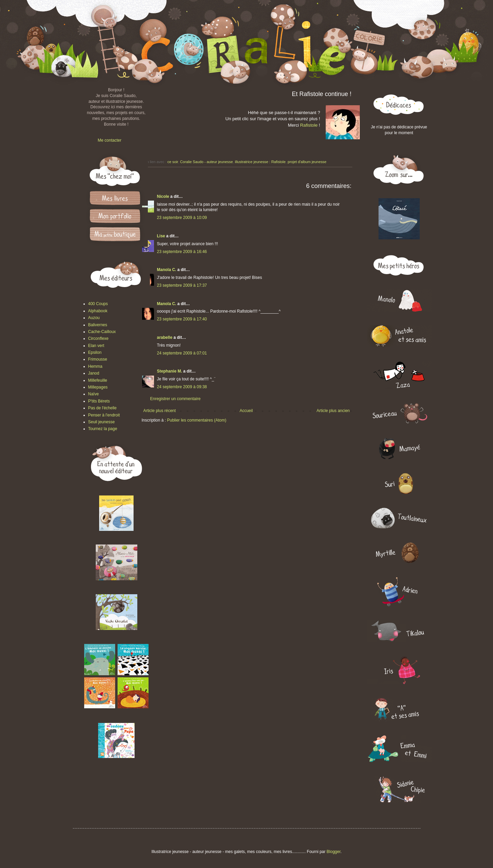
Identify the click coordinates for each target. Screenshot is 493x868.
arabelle (165, 337)
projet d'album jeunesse (307, 162)
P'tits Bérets (99, 401)
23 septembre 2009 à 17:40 (182, 319)
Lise (161, 236)
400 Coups (98, 304)
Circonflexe (98, 338)
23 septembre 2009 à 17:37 (182, 285)
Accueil (246, 411)
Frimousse (98, 359)
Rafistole (310, 125)
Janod (94, 373)
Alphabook (98, 311)
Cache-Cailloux (102, 332)
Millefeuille (98, 380)
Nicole (163, 196)
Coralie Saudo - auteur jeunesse (207, 162)
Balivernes (98, 325)
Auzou (94, 318)
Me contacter (110, 140)
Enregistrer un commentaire (175, 399)
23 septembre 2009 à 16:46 (182, 252)
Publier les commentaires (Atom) (197, 420)
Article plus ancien (333, 411)
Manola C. (167, 270)
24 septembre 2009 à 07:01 (182, 353)
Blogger (334, 852)
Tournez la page (103, 429)
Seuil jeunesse (102, 422)
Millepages (98, 387)
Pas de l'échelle (103, 408)
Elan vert (96, 346)
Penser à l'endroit (104, 415)
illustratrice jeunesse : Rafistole (260, 162)
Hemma (95, 366)
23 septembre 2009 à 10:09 (182, 218)
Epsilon (95, 352)
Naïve (94, 394)
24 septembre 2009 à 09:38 (182, 387)
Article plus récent (160, 411)
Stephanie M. (170, 371)
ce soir (173, 162)
